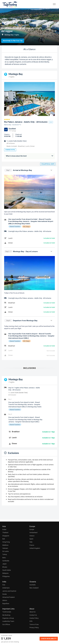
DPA (31, 621)
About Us (33, 612)
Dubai (4, 529)
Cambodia (6, 561)
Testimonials (7, 612)
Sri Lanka (6, 551)
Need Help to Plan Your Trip (13, 41)
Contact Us (33, 615)
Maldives (5, 545)
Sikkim (5, 600)
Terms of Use (34, 624)
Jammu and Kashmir (9, 591)
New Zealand (34, 588)
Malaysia (5, 573)
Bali (4, 539)
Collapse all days (48, 164)
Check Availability (49, 639)
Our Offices (6, 624)
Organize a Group (8, 618)
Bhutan (5, 567)
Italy (31, 542)
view (51, 122)
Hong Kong (6, 542)
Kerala (5, 594)
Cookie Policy (34, 618)
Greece (32, 536)
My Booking (6, 615)
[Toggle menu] (54, 4)
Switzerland (33, 532)
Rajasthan (6, 603)
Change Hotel (10, 150)
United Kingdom (35, 548)
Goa (4, 585)
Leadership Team (8, 621)
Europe (32, 529)
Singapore (6, 536)
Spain (31, 539)
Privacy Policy (34, 627)
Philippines (6, 576)
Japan (4, 564)
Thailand (5, 532)
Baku (4, 558)
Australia (32, 585)
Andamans (6, 588)
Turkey (5, 554)
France (32, 545)
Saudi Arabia (7, 570)
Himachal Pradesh (9, 597)
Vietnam (5, 548)
